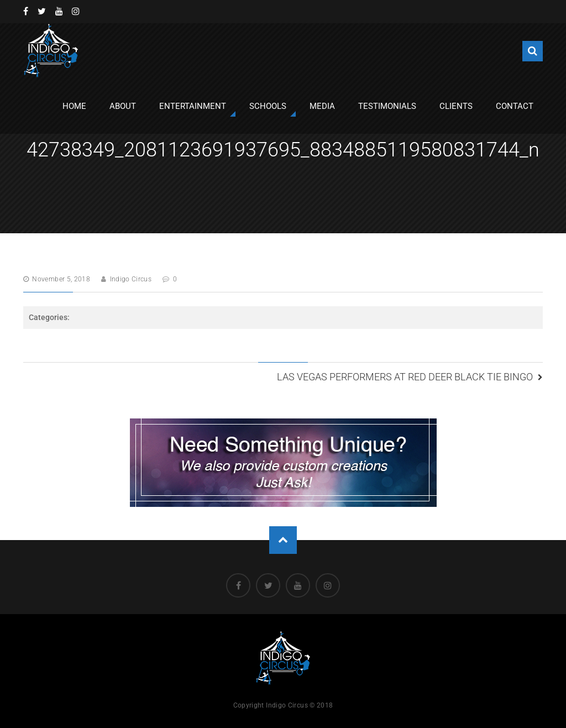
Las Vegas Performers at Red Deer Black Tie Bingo (405, 377)
